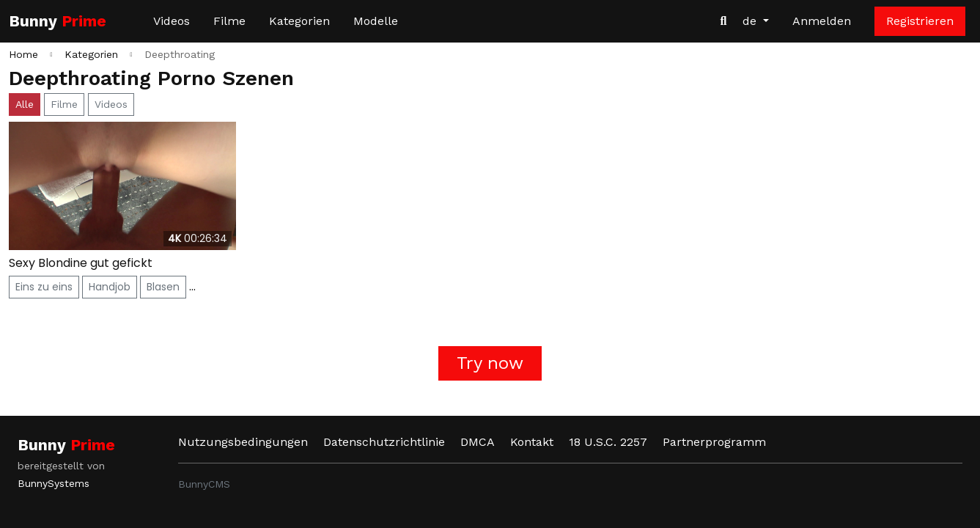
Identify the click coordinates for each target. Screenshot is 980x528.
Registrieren (920, 21)
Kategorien (299, 21)
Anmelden (822, 21)
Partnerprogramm (714, 442)
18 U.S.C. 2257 (608, 442)
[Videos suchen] (723, 21)
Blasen (163, 287)
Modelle (376, 21)
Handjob (110, 287)
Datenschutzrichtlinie (384, 442)
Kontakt (532, 442)
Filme (229, 21)
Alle (25, 104)
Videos (172, 21)
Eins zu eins (44, 287)
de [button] (751, 21)
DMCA (478, 442)
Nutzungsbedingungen (243, 442)
